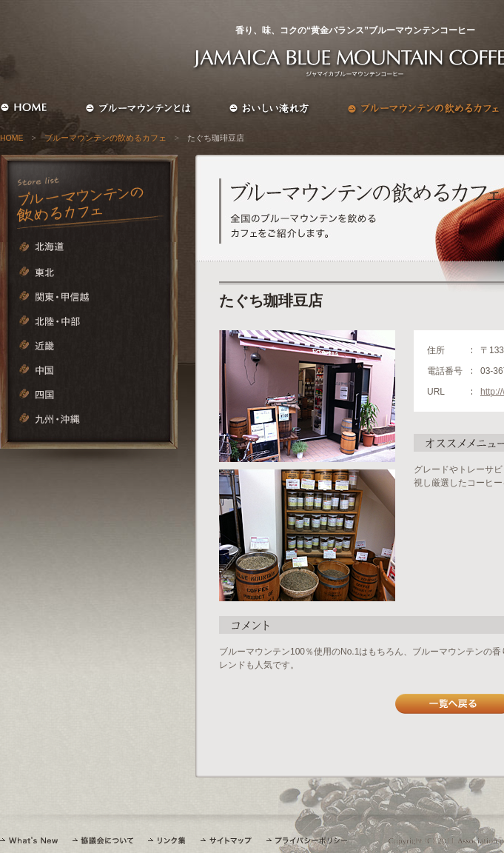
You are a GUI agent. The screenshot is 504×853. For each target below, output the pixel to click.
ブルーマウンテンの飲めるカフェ (105, 138)
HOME (12, 138)
